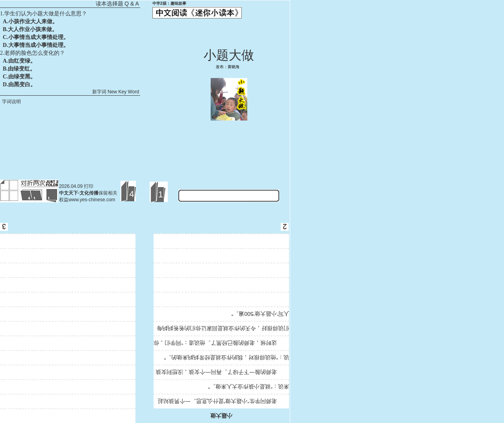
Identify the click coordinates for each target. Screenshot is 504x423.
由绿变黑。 (22, 77)
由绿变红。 (22, 69)
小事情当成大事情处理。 (39, 37)
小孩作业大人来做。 (33, 21)
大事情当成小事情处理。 (39, 45)
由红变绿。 (22, 61)
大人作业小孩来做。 (33, 29)
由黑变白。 (22, 84)
